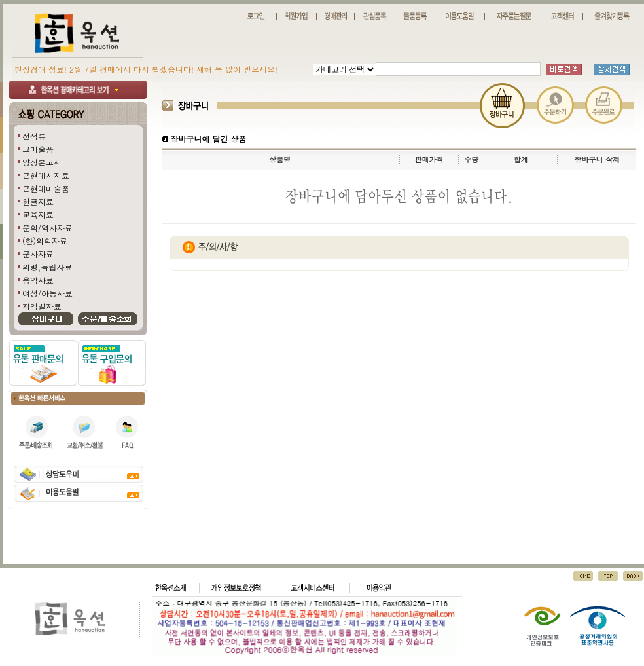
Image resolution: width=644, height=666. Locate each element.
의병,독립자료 (47, 267)
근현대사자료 (46, 175)
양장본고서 (42, 162)
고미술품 (38, 149)
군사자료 (38, 254)
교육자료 (38, 214)
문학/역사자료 (47, 228)
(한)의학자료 (45, 241)
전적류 (34, 136)
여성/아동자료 (47, 293)
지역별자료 (42, 306)
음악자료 (38, 280)
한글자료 (38, 201)
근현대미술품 (46, 188)
